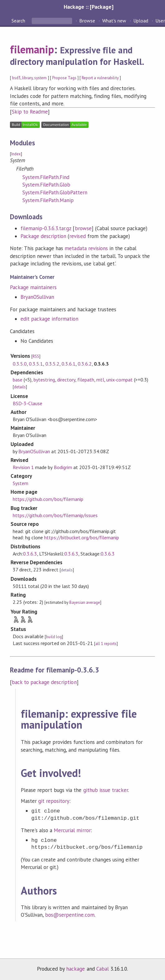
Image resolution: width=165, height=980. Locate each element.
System (21, 483)
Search (19, 21)
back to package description (44, 682)
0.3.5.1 (36, 364)
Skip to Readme (30, 112)
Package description (43, 236)
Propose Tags (64, 78)
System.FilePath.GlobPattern (55, 192)
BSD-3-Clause (28, 403)
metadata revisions (86, 248)
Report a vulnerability (100, 78)
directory (66, 380)
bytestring (44, 380)
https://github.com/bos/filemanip (48, 499)
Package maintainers (33, 287)
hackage (76, 969)
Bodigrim (63, 467)
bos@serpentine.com (70, 915)
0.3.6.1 (69, 364)
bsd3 (16, 78)
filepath (86, 380)
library (27, 78)
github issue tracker (106, 790)
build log (54, 637)
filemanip (32, 49)
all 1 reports (106, 644)
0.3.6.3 (30, 554)
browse (83, 228)
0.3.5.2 (52, 364)
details (20, 387)
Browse (87, 21)
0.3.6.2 (85, 364)
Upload (141, 21)
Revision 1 (23, 467)
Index (16, 154)
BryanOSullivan (37, 297)
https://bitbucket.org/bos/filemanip (82, 537)
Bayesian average (85, 602)
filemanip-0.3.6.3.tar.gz (46, 228)
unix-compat (119, 380)
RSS (36, 356)
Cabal (103, 969)
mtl (100, 380)
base (18, 380)
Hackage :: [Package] (89, 7)
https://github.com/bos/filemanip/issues (55, 515)
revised (77, 236)
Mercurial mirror (72, 830)
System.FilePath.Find (46, 177)
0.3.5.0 (20, 364)
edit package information (50, 319)
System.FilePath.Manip (48, 200)
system (40, 78)
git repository (54, 801)
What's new (114, 21)
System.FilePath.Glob (46, 185)
